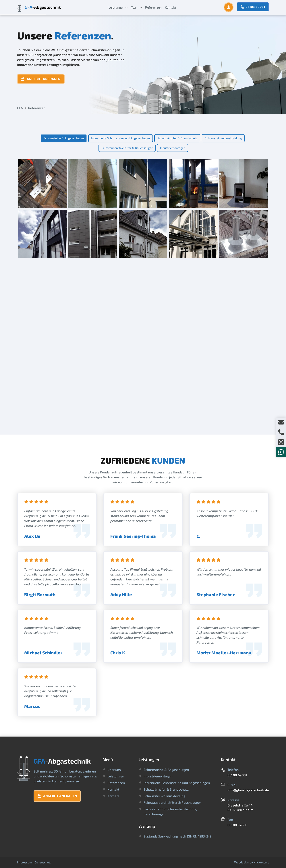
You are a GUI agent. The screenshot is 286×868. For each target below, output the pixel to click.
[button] (229, 7)
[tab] (64, 138)
